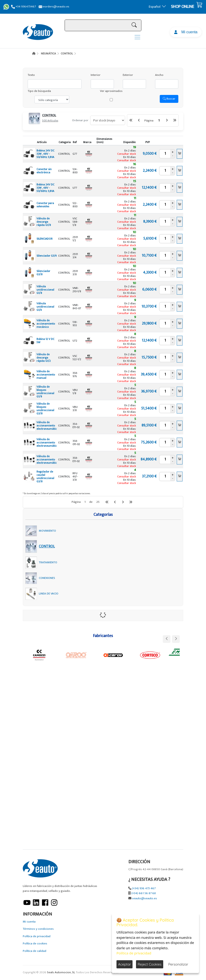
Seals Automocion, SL (61, 972)
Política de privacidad (37, 936)
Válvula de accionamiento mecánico (46, 324)
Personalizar (178, 964)
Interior (96, 75)
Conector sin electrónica (44, 171)
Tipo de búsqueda (39, 91)
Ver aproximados (111, 91)
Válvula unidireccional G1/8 (45, 290)
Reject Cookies (150, 964)
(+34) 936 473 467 (144, 888)
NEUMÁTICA (48, 54)
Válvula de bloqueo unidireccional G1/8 (45, 392)
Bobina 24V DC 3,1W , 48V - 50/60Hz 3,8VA (45, 154)
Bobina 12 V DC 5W (45, 341)
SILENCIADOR (45, 239)
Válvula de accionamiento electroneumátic (47, 426)
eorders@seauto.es (54, 7)
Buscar (169, 99)
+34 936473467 (23, 7)
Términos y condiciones (38, 929)
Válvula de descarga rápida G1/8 (44, 222)
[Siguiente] (167, 120)
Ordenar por (80, 120)
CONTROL (67, 54)
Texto (31, 75)
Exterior (128, 75)
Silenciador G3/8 (43, 273)
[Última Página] (175, 120)
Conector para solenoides (45, 205)
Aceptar (125, 964)
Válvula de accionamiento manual (46, 375)
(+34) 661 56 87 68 (144, 893)
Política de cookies (35, 944)
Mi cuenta (186, 32)
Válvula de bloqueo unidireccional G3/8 (45, 409)
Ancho (159, 75)
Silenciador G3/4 (47, 256)
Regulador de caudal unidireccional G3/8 (45, 477)
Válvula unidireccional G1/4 (45, 307)
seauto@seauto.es (145, 898)
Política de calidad (35, 951)
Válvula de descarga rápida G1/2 (44, 358)
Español (158, 7)
